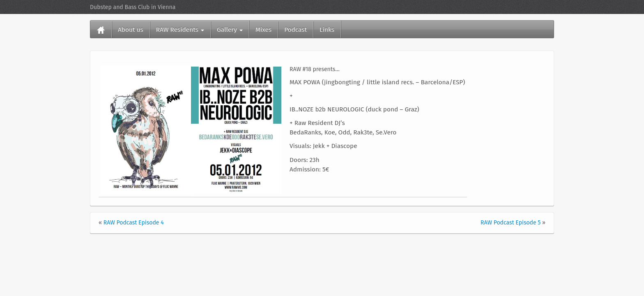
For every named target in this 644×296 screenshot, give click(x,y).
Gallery (230, 30)
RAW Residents (180, 30)
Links (327, 30)
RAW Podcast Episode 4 (134, 223)
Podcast (296, 30)
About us (131, 30)
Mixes (263, 30)
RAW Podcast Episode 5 (511, 223)
